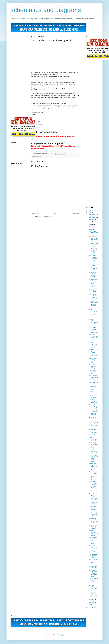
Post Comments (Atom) (45, 216)
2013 (89, 210)
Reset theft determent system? (93, 372)
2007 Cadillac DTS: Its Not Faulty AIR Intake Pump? (94, 275)
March (91, 600)
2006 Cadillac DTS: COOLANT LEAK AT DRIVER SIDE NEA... (93, 283)
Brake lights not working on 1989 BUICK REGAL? (93, 562)
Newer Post (35, 214)
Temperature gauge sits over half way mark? (94, 521)
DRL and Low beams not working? (93, 413)
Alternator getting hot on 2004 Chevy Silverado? (94, 588)
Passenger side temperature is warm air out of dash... (93, 581)
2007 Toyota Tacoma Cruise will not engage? (94, 533)
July (91, 222)
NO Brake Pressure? (93, 392)
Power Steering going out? (93, 396)
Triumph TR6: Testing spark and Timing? (94, 238)
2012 (89, 213)
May (91, 227)
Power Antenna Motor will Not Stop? (94, 233)
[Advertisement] (46, 55)
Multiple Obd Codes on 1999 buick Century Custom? (93, 432)
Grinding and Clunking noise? (93, 388)
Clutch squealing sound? (94, 503)
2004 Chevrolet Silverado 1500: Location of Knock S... (93, 267)
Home (56, 214)
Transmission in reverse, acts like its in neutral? (93, 360)
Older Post (76, 214)
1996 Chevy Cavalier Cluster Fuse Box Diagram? (93, 549)
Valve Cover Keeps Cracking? (93, 419)
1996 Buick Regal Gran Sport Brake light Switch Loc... (93, 573)
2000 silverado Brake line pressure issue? (93, 508)
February (92, 602)
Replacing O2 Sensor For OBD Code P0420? (93, 445)
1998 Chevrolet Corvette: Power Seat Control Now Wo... (93, 259)
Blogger (62, 635)
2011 (89, 608)
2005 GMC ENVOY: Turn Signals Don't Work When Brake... (94, 338)
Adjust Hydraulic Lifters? (94, 383)
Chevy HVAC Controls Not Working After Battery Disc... (94, 407)
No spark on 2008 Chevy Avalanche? (93, 451)
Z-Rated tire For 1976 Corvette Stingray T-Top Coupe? (93, 353)
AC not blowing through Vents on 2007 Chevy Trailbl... (94, 458)
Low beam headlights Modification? (94, 401)
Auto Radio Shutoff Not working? (93, 439)
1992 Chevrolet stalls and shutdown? (93, 527)
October (92, 220)
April (91, 229)
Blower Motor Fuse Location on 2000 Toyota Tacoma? (93, 497)
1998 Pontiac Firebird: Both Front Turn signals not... (94, 244)
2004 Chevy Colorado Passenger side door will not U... (93, 485)
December (92, 215)
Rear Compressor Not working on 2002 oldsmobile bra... (93, 476)
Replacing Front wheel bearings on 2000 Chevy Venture (93, 467)
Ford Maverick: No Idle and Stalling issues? (93, 251)
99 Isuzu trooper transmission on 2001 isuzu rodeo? (94, 425)
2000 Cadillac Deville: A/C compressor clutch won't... (94, 297)
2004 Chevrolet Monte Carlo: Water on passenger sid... (93, 304)
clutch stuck (39, 156)
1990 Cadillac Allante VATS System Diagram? (93, 378)
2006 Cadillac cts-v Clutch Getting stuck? (93, 345)
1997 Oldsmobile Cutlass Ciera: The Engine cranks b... (93, 313)
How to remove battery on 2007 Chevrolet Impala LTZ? (93, 540)
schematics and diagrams (46, 10)
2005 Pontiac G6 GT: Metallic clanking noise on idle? (94, 330)
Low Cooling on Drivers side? (93, 491)
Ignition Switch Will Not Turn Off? (93, 514)
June (91, 224)
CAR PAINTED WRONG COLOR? (93, 291)
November (92, 217)
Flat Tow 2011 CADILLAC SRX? (93, 556)
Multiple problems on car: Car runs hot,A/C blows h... (94, 322)
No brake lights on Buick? (93, 567)
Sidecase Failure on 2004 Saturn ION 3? (94, 594)
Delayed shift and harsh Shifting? (93, 366)
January (92, 605)
